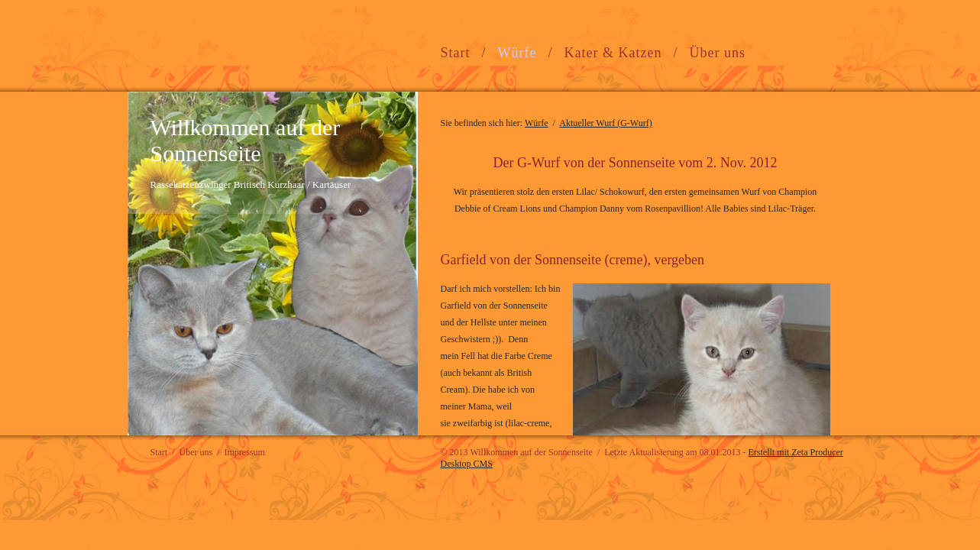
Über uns (717, 53)
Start (456, 53)
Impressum (245, 452)
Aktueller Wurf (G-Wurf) (605, 123)
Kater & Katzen (613, 53)
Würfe (517, 53)
